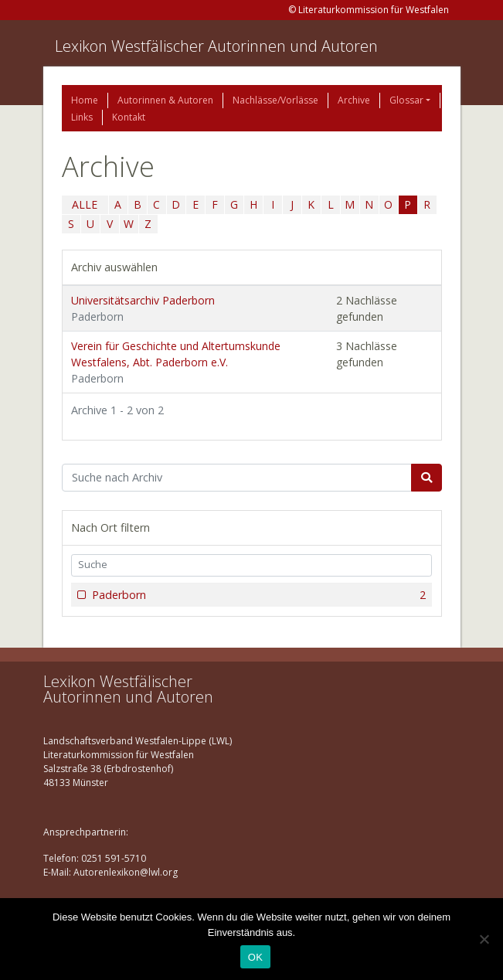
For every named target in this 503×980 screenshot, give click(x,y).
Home (85, 100)
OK (255, 957)
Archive (354, 100)
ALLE (85, 204)
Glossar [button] (406, 100)
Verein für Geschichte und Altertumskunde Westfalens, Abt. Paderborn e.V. (176, 362)
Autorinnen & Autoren (165, 100)
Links (82, 117)
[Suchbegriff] (237, 478)
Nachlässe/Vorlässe (275, 100)
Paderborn (258, 595)
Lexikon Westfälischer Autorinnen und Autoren (216, 46)
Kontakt (129, 117)
